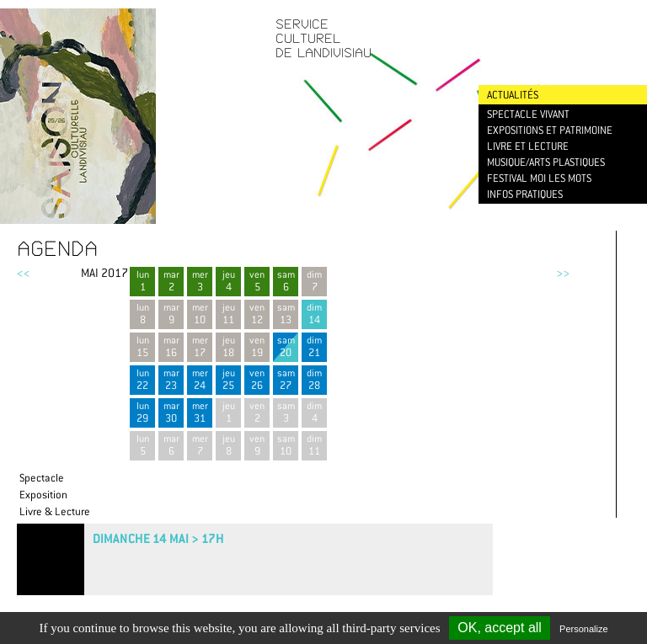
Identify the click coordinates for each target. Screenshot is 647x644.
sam (286, 281)
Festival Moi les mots (539, 178)
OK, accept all (500, 628)
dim (314, 314)
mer (200, 281)
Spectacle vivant (528, 114)
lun (142, 281)
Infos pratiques (525, 194)
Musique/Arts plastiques (546, 162)
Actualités (513, 95)
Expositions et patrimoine (550, 130)
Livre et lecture (528, 146)
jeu (228, 281)
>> (563, 273)
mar (171, 281)
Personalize (583, 629)
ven (257, 281)
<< (24, 273)
